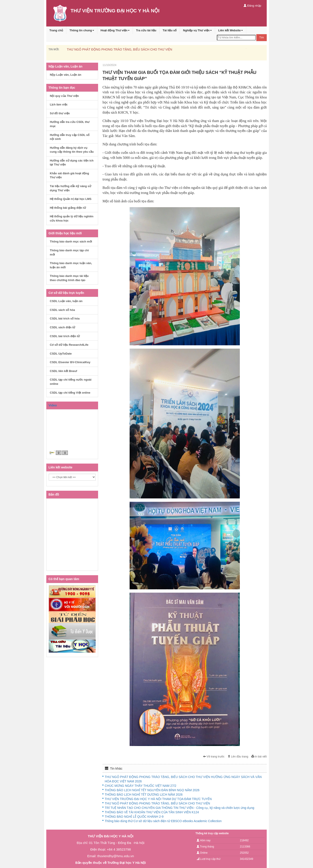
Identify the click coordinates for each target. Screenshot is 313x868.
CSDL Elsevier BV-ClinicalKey (70, 362)
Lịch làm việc (59, 104)
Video (53, 405)
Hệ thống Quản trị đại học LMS (71, 199)
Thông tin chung (82, 30)
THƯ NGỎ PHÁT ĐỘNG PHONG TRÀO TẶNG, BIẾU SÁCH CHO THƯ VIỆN (119, 49)
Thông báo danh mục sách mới (71, 241)
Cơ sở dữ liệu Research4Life (69, 345)
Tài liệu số (170, 30)
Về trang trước (214, 757)
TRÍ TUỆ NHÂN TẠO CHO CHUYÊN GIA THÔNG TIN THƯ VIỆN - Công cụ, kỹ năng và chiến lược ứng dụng (179, 808)
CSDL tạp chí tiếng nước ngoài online (71, 382)
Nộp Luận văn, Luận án (66, 75)
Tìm (262, 38)
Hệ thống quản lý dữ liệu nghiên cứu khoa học (72, 218)
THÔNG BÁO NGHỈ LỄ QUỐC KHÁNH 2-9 (134, 817)
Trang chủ (56, 30)
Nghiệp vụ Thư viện (197, 30)
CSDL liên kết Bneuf (63, 371)
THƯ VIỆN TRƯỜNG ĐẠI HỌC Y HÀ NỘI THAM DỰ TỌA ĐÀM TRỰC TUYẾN (158, 799)
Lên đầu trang (238, 757)
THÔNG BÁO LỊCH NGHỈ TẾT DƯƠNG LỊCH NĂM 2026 (144, 795)
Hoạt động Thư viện (115, 30)
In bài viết (259, 757)
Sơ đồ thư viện (60, 113)
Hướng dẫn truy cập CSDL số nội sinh (70, 137)
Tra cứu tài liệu (146, 30)
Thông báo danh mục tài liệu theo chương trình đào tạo (69, 278)
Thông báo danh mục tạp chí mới (69, 252)
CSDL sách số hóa (62, 310)
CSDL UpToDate (61, 354)
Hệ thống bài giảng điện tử (68, 208)
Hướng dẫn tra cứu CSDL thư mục (70, 124)
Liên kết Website (231, 30)
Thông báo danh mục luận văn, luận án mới (71, 265)
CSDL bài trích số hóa (65, 318)
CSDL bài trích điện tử (65, 336)
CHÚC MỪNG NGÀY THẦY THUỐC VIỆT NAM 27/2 (141, 786)
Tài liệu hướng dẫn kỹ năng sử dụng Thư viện (71, 188)
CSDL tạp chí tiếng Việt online (70, 393)
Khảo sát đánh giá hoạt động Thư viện (69, 175)
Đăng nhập (252, 6)
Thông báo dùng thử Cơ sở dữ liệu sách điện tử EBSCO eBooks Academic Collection (163, 821)
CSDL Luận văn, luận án (66, 301)
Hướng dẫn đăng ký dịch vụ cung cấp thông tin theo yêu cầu (72, 150)
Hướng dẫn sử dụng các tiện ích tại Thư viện (72, 163)
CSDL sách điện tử (62, 327)
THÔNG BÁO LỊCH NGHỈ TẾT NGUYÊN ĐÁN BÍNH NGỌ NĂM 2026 (152, 790)
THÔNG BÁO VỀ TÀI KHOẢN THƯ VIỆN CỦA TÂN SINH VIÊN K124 (152, 812)
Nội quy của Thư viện (64, 96)
